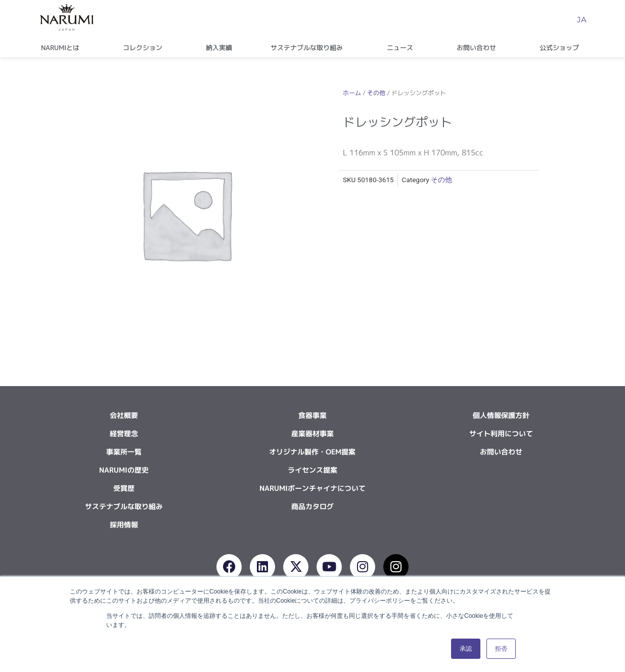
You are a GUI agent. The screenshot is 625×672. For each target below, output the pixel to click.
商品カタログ (312, 506)
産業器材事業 (312, 433)
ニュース (403, 48)
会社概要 (124, 415)
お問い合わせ (479, 48)
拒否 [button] (501, 649)
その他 (376, 93)
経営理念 (124, 433)
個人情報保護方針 (501, 415)
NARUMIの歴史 (124, 470)
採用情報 (124, 524)
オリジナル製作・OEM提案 (312, 452)
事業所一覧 (124, 452)
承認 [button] (466, 649)
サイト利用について (501, 433)
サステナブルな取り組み (309, 48)
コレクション (145, 48)
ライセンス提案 (312, 470)
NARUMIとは (63, 48)
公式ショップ (562, 48)
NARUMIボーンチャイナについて (312, 488)
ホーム (352, 93)
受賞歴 (124, 488)
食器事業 (312, 415)
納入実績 (219, 48)
